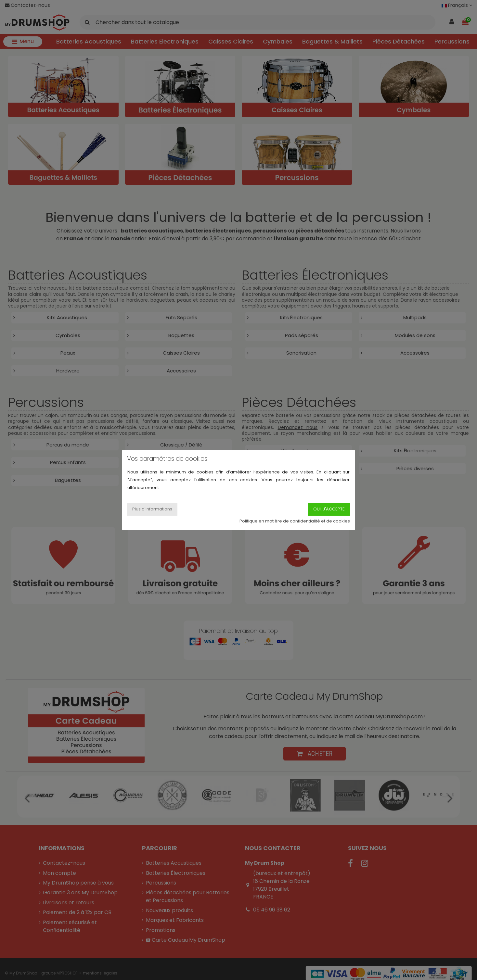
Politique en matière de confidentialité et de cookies (295, 521)
